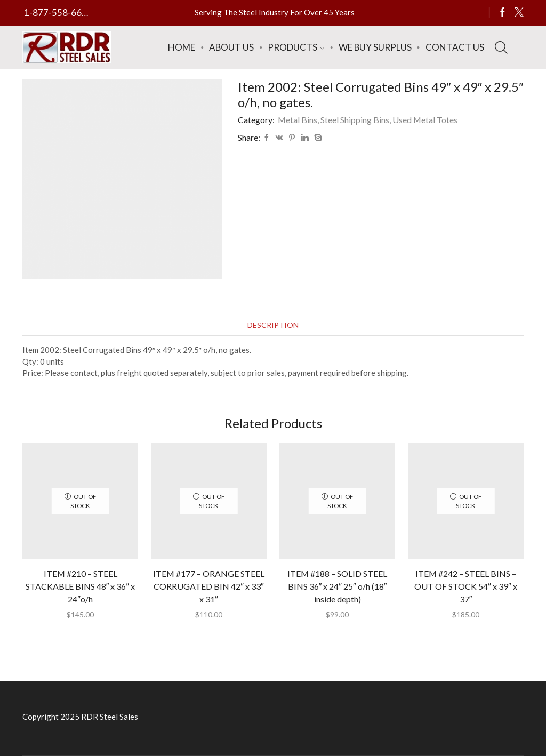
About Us (231, 47)
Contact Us (455, 47)
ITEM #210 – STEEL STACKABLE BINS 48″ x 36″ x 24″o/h (80, 586)
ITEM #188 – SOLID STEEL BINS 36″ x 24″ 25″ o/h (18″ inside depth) (337, 586)
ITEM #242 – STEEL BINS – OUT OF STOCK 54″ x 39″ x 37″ (465, 586)
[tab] (273, 325)
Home (182, 47)
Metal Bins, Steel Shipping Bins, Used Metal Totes (368, 120)
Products (296, 47)
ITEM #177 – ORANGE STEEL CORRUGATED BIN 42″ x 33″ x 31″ (209, 586)
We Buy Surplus (375, 47)
